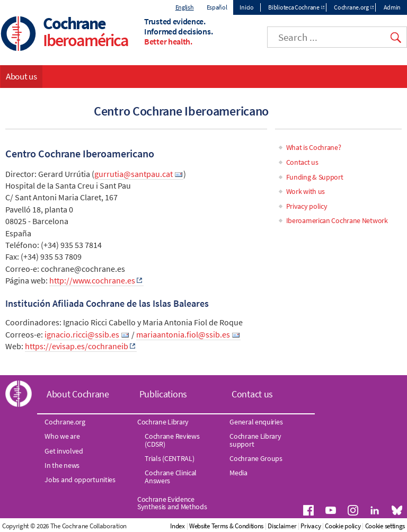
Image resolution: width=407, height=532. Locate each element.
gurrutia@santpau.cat (134, 174)
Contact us (302, 162)
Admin (392, 7)
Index (178, 526)
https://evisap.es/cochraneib (77, 346)
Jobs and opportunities (80, 480)
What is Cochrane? (314, 147)
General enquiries (256, 422)
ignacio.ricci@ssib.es (82, 334)
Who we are (62, 436)
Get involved (64, 451)
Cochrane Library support (255, 440)
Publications (163, 394)
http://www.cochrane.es (92, 280)
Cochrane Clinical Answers (171, 476)
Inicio (246, 7)
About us (21, 76)
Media (238, 473)
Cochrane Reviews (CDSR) (172, 440)
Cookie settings (385, 526)
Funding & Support (315, 177)
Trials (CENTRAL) (169, 458)
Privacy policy (307, 206)
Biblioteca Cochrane (294, 7)
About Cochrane (78, 394)
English (185, 7)
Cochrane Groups (256, 458)
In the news (62, 465)
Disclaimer (282, 526)
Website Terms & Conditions (226, 526)
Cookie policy (343, 526)
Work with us (306, 191)
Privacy (311, 526)
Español (217, 7)
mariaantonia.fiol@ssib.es (183, 334)
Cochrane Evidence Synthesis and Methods (172, 503)
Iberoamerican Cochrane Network (337, 220)
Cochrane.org (351, 7)
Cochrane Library (163, 422)
